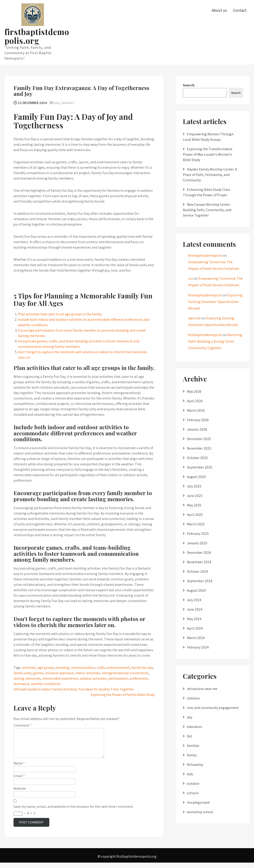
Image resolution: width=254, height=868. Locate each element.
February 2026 (198, 420)
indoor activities (88, 673)
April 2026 (195, 401)
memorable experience (60, 678)
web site (195, 318)
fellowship (195, 765)
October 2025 (197, 458)
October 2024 (197, 571)
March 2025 (196, 524)
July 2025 (194, 486)
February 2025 (198, 534)
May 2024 (194, 619)
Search (189, 85)
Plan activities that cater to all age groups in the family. (60, 314)
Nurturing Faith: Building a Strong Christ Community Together (215, 341)
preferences (139, 678)
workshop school (200, 812)
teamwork (21, 684)
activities (29, 668)
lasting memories (27, 678)
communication (83, 668)
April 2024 (195, 628)
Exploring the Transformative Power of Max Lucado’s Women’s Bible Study (208, 154)
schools (193, 793)
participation (118, 678)
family (192, 755)
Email (19, 781)
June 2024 (195, 609)
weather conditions (46, 684)
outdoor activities (93, 678)
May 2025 (194, 505)
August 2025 (196, 477)
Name (19, 769)
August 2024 (196, 590)
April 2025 (195, 515)
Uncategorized (198, 802)
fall (189, 736)
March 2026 (196, 410)
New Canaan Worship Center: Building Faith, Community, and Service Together (207, 210)
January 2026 (197, 429)
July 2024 (194, 600)
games (38, 673)
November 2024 (199, 562)
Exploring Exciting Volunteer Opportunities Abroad (215, 302)
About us (219, 10)
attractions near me (202, 689)
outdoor (193, 784)
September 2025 (200, 467)
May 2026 (194, 391)
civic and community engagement (213, 708)
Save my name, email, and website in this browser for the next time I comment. (74, 812)
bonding (63, 668)
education (195, 727)
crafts (101, 668)
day (57, 103)
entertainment (119, 668)
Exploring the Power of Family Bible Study (123, 695)
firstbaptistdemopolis (205, 255)
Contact (240, 10)
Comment (22, 725)
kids (190, 774)
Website (20, 794)
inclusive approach (59, 673)
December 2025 (199, 439)
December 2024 (199, 553)
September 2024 (200, 581)
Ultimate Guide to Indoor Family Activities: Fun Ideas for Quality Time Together (74, 689)
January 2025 (197, 543)
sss (191, 278)
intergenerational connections (125, 673)
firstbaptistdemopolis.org (37, 36)
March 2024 (196, 638)
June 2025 (195, 496)
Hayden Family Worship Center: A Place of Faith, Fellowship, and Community (210, 175)
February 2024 (198, 647)
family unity (23, 673)
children (193, 698)
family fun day (142, 668)
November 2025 (199, 448)
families (68, 103)
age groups (46, 668)
